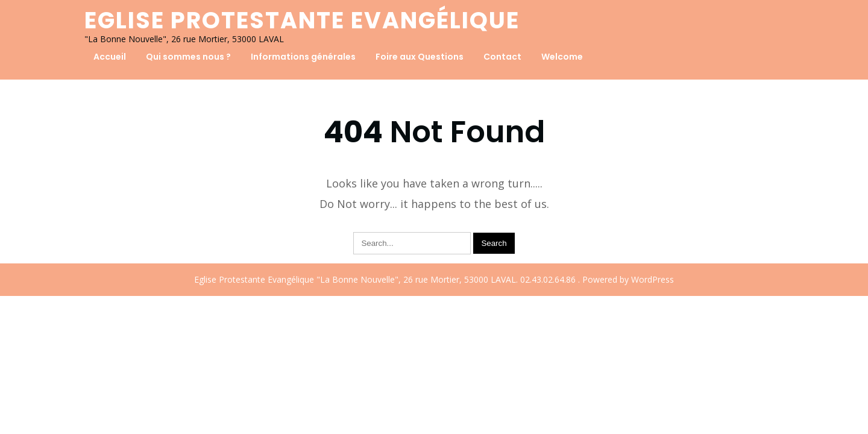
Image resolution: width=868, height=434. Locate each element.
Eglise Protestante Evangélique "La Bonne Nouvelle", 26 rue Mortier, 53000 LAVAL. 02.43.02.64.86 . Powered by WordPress (434, 279)
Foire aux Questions (420, 57)
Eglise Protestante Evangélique (302, 20)
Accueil (110, 57)
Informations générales (303, 57)
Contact (502, 57)
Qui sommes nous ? (188, 57)
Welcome (562, 57)
